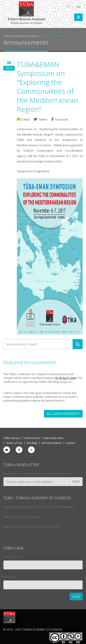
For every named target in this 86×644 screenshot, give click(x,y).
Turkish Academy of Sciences (21, 36)
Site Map (32, 443)
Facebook (60, 119)
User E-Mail (10, 557)
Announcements (54, 36)
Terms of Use (14, 443)
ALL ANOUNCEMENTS (63, 414)
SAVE (76, 481)
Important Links (54, 438)
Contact (70, 443)
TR (68, 7)
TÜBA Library (12, 438)
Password (10, 577)
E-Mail (23, 119)
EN (78, 7)
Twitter (41, 119)
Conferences (32, 438)
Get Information (51, 443)
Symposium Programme (33, 171)
